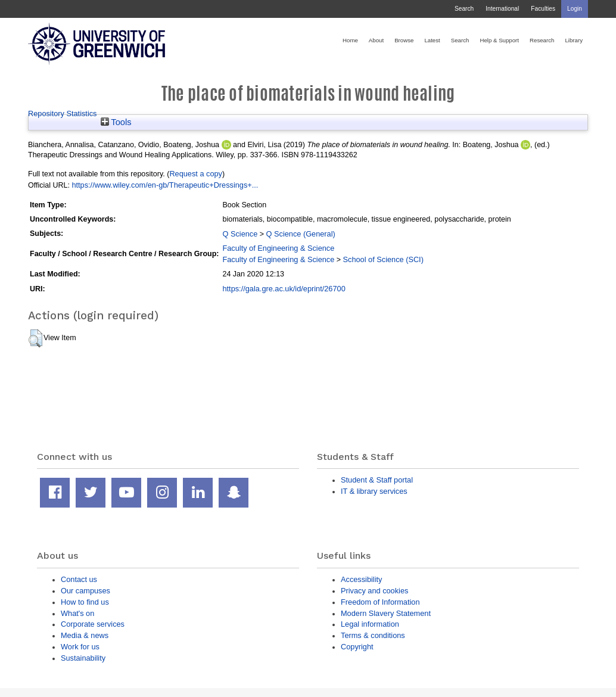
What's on (77, 613)
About (376, 40)
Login (575, 9)
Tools (116, 122)
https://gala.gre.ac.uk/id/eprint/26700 (284, 289)
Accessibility (361, 579)
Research (542, 40)
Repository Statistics (63, 113)
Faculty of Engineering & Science (278, 248)
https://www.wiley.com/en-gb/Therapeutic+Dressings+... (165, 185)
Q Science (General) (301, 234)
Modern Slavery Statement (386, 613)
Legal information (370, 624)
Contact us (79, 579)
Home (350, 40)
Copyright (357, 647)
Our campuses (85, 591)
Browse (404, 40)
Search (464, 9)
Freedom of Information (380, 602)
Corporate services (93, 624)
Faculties (543, 9)
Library (574, 40)
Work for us (80, 647)
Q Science (240, 234)
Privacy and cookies (374, 591)
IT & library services (374, 491)
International (502, 9)
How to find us (85, 602)
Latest (432, 40)
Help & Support (499, 40)
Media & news (85, 635)
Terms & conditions (373, 635)
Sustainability (83, 658)
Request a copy (196, 174)
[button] (35, 338)
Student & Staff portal (377, 480)
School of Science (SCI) (383, 259)
